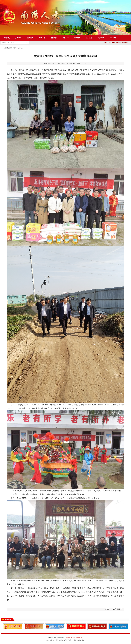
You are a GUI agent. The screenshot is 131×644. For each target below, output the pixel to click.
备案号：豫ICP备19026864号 (74, 638)
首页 (15, 48)
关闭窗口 (119, 609)
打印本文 (109, 609)
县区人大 (20, 48)
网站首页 (7, 38)
